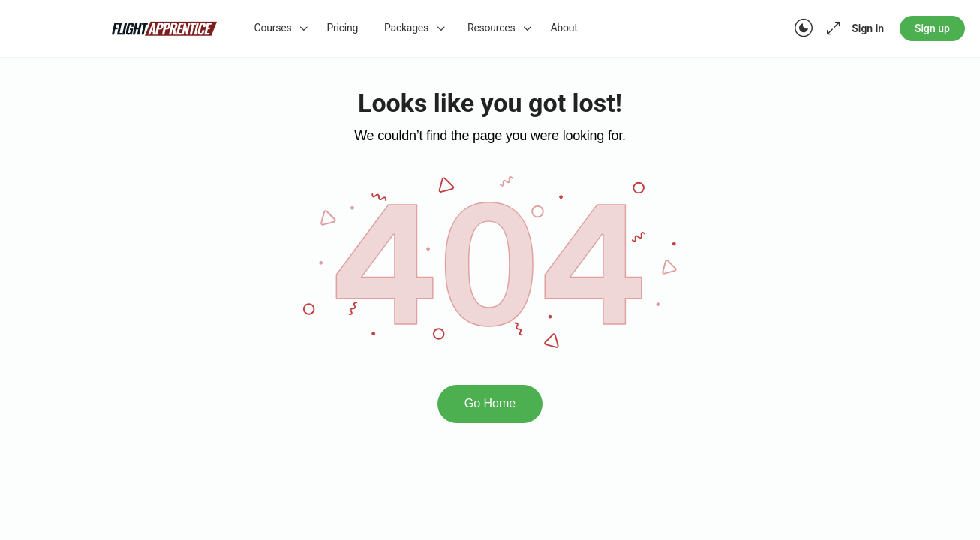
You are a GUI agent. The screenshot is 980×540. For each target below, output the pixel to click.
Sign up (932, 28)
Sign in (868, 28)
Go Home (490, 403)
